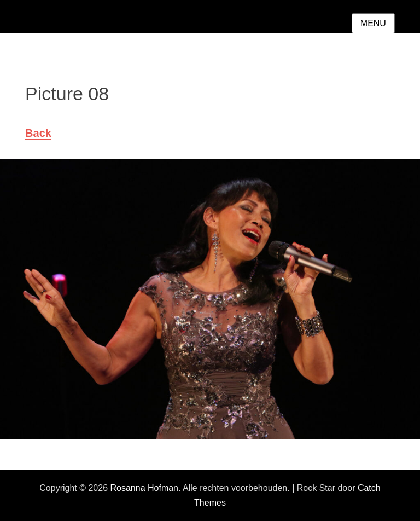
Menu (373, 23)
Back (38, 133)
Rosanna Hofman (144, 488)
